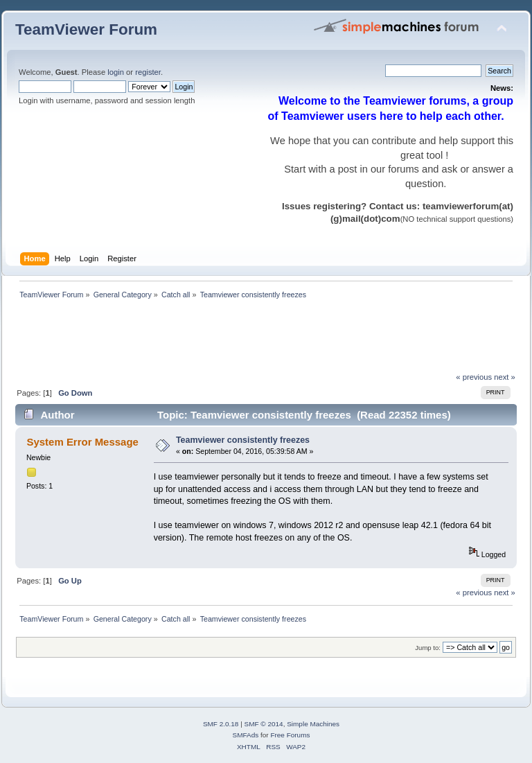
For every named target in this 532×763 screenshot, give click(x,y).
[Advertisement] (267, 340)
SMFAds (246, 735)
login (116, 72)
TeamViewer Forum (86, 29)
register (148, 72)
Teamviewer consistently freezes (243, 440)
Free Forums (290, 735)
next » (505, 377)
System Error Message (82, 442)
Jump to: (428, 648)
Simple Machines (313, 724)
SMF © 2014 (264, 724)
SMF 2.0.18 (221, 724)
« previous (474, 377)
